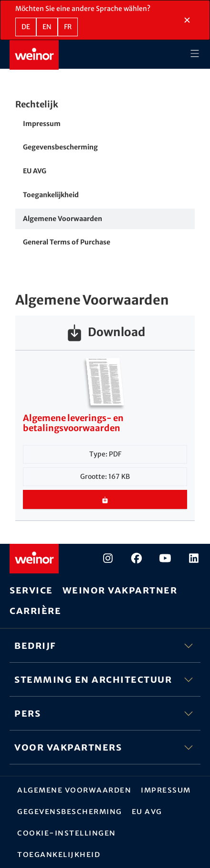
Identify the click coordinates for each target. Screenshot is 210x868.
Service (31, 590)
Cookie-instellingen (67, 833)
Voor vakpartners (105, 747)
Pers (105, 713)
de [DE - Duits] (26, 27)
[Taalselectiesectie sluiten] (187, 20)
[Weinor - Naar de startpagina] (34, 55)
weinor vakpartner (120, 590)
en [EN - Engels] (47, 27)
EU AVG (35, 171)
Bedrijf (105, 646)
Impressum (42, 124)
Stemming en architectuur (105, 679)
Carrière (35, 610)
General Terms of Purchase (67, 242)
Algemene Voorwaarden (63, 219)
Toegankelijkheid (51, 195)
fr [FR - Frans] (68, 27)
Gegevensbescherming (60, 147)
